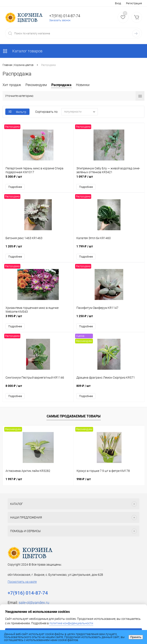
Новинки (83, 85)
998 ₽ (84, 479)
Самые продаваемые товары (74, 416)
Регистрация (134, 3)
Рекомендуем (36, 85)
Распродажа (61, 85)
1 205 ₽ (38, 249)
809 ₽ (109, 388)
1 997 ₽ (14, 479)
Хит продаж (12, 85)
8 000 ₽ (38, 388)
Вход (118, 3)
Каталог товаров (22, 51)
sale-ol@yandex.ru (34, 603)
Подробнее (15, 187)
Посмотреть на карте (22, 582)
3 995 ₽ (38, 318)
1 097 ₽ (109, 179)
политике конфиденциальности (71, 623)
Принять (136, 637)
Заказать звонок (60, 20)
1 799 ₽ (109, 249)
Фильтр (17, 112)
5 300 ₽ (38, 179)
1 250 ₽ (109, 318)
